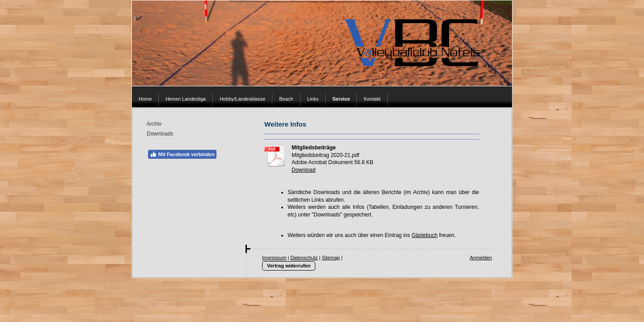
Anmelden (481, 258)
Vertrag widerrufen (289, 266)
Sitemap (331, 258)
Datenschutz (304, 258)
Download (303, 170)
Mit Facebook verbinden (182, 154)
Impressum (274, 258)
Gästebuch (424, 235)
